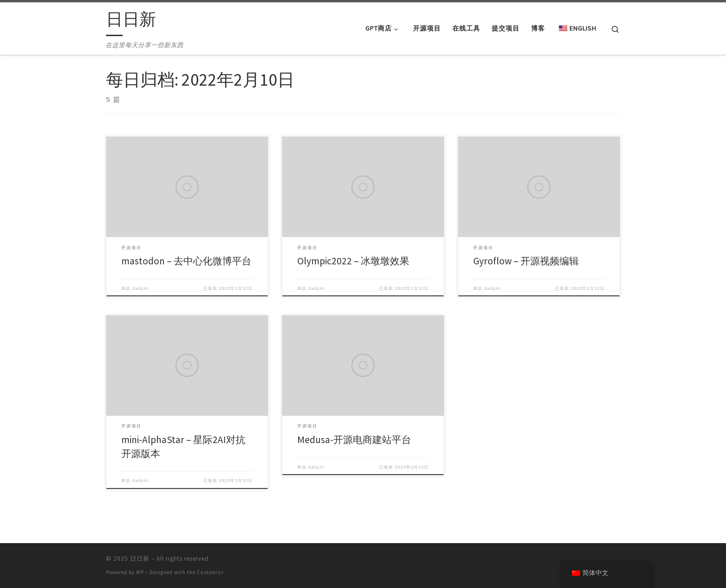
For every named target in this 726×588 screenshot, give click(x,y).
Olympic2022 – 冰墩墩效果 (353, 261)
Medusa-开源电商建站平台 (354, 440)
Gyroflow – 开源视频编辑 (526, 261)
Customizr (210, 572)
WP (140, 572)
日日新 (140, 559)
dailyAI (141, 288)
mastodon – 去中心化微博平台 (186, 261)
